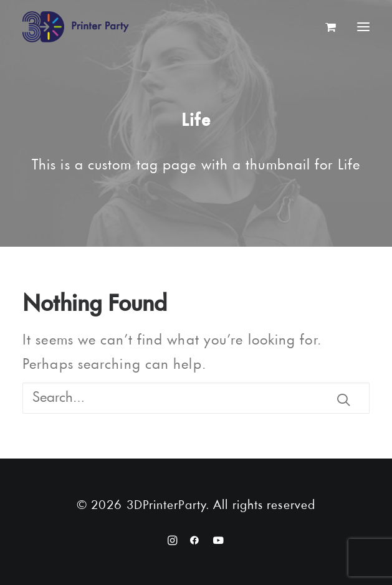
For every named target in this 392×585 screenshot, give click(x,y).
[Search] (196, 398)
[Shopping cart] (325, 27)
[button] (344, 399)
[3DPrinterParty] (76, 27)
